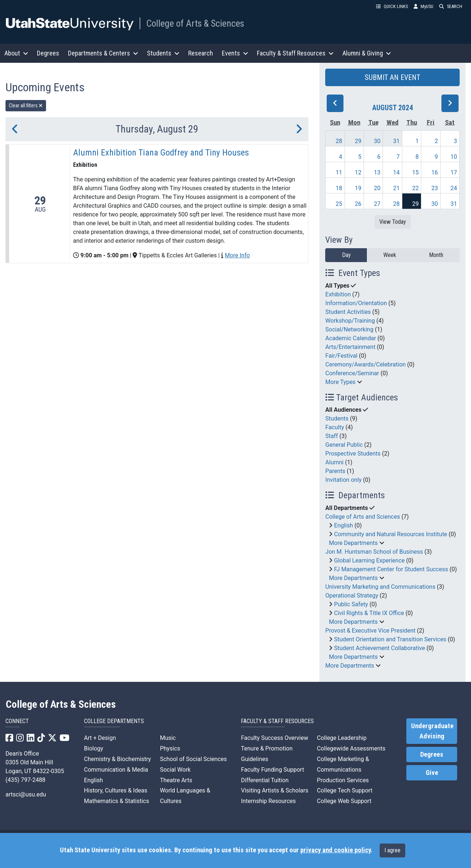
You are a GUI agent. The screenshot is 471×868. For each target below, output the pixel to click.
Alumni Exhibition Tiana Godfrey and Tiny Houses (161, 153)
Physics (170, 748)
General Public (344, 445)
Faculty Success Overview (274, 738)
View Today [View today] (393, 222)
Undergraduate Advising (432, 731)
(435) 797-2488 (25, 780)
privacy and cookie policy (335, 850)
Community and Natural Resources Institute (391, 534)
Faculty (335, 427)
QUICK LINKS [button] (392, 6)
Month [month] (436, 255)
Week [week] (390, 255)
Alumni (334, 462)
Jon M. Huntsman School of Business (374, 552)
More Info (237, 255)
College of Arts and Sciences (362, 517)
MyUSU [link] (423, 6)
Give (432, 773)
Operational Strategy (352, 596)
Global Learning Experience (369, 560)
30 (377, 141)
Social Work (175, 770)
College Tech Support (345, 790)
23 (434, 188)
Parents (335, 471)
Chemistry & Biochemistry (117, 759)
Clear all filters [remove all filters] (26, 105)
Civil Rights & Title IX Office (369, 613)
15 (415, 172)
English (343, 525)
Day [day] (346, 255)
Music (168, 738)
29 (358, 141)
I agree (392, 850)
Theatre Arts (176, 780)
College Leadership (342, 738)
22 (415, 188)
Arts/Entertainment (350, 347)
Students (337, 418)
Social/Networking (349, 329)
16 (434, 172)
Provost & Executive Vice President (370, 631)
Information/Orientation (356, 303)
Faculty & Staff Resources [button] (295, 53)
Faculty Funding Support (272, 770)
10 (454, 157)
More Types (340, 382)
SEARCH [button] (451, 6)
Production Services (343, 780)
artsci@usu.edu (26, 794)
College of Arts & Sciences (195, 23)
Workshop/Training (350, 321)
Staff (332, 436)
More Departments (353, 543)
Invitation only (343, 480)
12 (358, 172)
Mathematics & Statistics (117, 801)
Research (201, 53)
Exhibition (338, 294)
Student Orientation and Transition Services (390, 639)
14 (396, 172)
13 (377, 172)
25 (339, 204)
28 (339, 141)
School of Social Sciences (193, 759)
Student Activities (348, 312)
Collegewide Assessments (351, 748)
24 (454, 188)
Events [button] (235, 53)
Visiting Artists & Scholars (274, 790)
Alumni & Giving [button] (367, 53)
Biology (94, 748)
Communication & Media (116, 770)
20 (377, 188)
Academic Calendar (351, 338)
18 (339, 188)
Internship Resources (268, 801)
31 (396, 141)
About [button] (16, 53)
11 (339, 172)
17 (454, 172)
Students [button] (163, 53)
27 (377, 204)
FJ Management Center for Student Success (391, 569)
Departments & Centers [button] (103, 53)
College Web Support (344, 801)
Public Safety (351, 604)
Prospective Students (353, 454)
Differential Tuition (265, 780)
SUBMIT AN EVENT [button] (392, 77)
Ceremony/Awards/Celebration (365, 364)
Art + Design (100, 738)
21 (396, 188)
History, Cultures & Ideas (116, 790)
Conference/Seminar (352, 373)
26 (358, 204)
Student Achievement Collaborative (379, 648)
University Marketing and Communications (380, 587)
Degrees (48, 53)
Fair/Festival (341, 356)
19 (358, 188)
